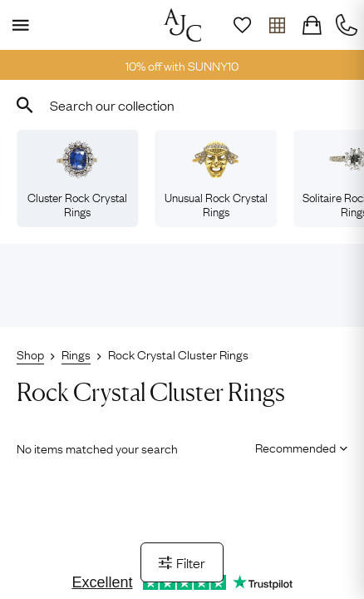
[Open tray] (277, 25)
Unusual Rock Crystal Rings (216, 180)
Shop (30, 354)
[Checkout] (312, 25)
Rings (76, 354)
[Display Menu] (17, 25)
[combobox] (182, 105)
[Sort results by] (295, 447)
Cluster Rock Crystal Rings (77, 180)
